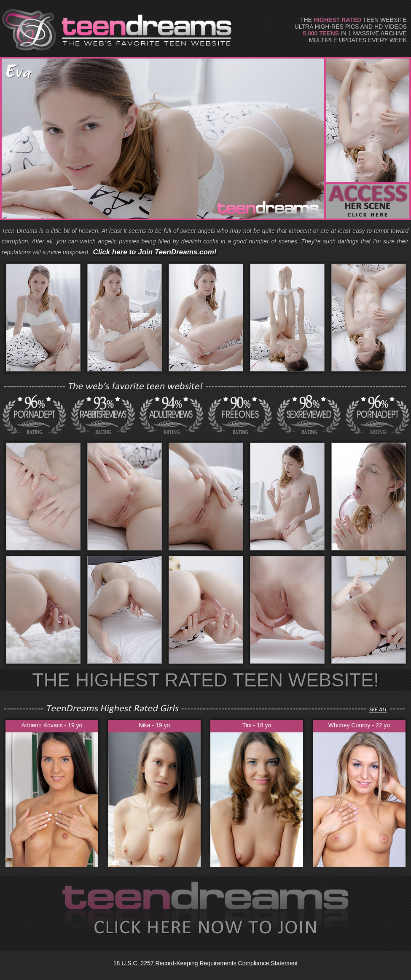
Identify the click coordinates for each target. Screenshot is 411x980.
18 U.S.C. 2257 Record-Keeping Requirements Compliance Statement (205, 963)
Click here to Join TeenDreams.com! (154, 252)
